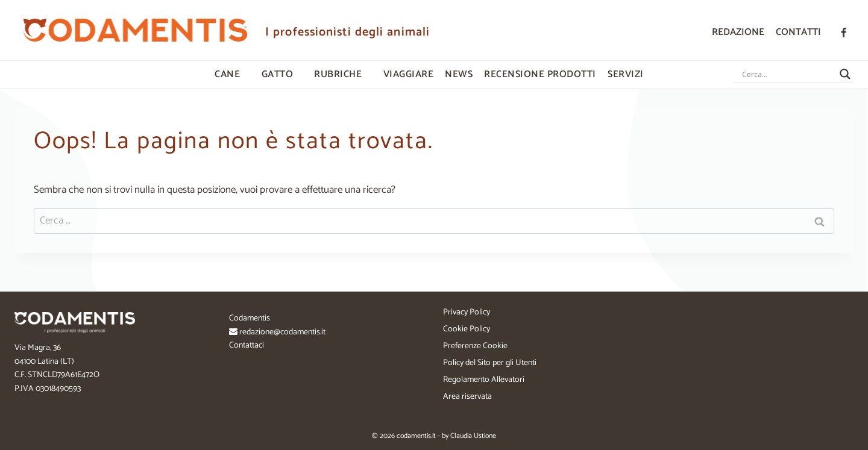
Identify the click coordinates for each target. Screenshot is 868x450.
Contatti (798, 32)
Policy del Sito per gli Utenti (490, 363)
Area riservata (467, 397)
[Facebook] (843, 33)
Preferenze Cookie (475, 346)
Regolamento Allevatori (484, 380)
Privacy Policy (467, 312)
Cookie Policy (467, 329)
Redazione (738, 32)
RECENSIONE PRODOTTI (540, 74)
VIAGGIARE (409, 74)
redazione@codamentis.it (282, 332)
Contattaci (247, 345)
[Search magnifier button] (845, 74)
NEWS (459, 74)
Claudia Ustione (473, 436)
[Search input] (788, 74)
